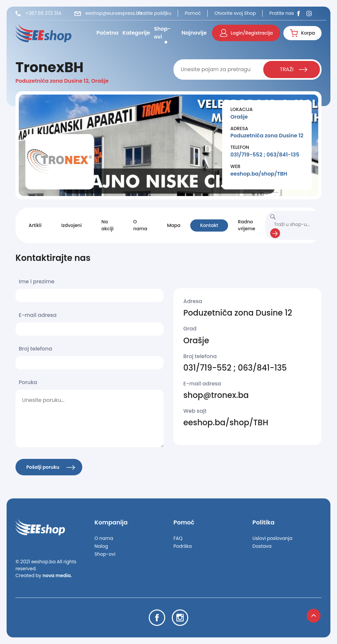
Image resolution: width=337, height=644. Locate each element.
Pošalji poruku (51, 467)
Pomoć (193, 13)
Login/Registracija (246, 33)
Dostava (262, 546)
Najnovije (194, 33)
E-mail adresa (38, 315)
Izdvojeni (71, 225)
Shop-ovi (162, 33)
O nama (140, 225)
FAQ (178, 538)
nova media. (57, 575)
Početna (107, 33)
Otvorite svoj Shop (235, 13)
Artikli (35, 225)
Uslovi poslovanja (272, 538)
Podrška (183, 546)
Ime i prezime (37, 281)
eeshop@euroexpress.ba (108, 13)
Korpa (302, 33)
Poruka (28, 382)
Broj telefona (36, 349)
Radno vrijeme (247, 225)
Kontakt (209, 225)
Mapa (174, 225)
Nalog (101, 546)
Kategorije (136, 33)
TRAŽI (294, 69)
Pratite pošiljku (155, 13)
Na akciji (107, 225)
